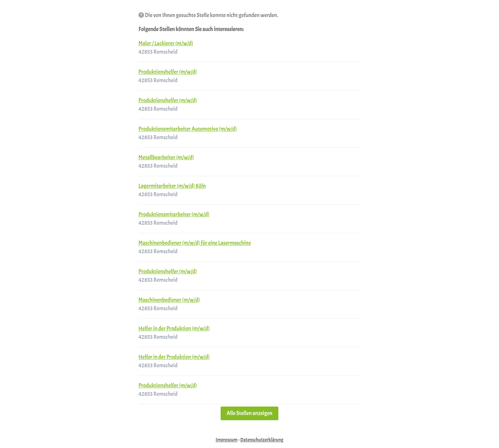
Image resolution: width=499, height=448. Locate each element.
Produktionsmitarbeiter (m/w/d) (174, 215)
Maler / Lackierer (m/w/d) (166, 44)
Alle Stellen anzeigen (249, 413)
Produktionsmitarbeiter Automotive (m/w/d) (187, 129)
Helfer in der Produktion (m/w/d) (174, 329)
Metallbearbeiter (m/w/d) (166, 158)
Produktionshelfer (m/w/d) (168, 72)
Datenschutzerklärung (262, 440)
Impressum (227, 440)
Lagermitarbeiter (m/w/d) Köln (172, 186)
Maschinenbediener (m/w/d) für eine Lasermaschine (195, 243)
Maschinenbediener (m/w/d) (169, 300)
